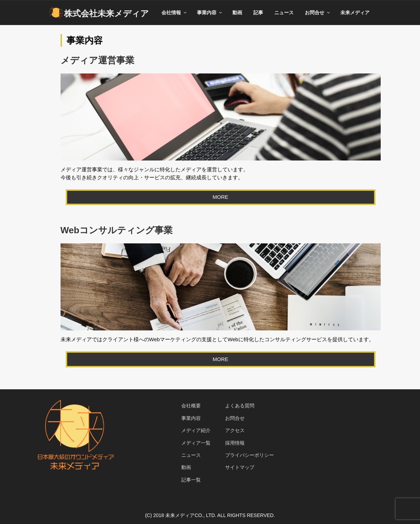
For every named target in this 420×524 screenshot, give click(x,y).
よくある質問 (240, 406)
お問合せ (318, 13)
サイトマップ (240, 467)
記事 (258, 13)
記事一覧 (191, 480)
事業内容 (210, 13)
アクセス (235, 430)
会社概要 (191, 406)
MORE (220, 197)
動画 (237, 13)
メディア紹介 (196, 430)
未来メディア (355, 13)
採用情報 (235, 443)
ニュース (284, 13)
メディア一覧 (196, 443)
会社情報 (175, 13)
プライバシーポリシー (249, 455)
